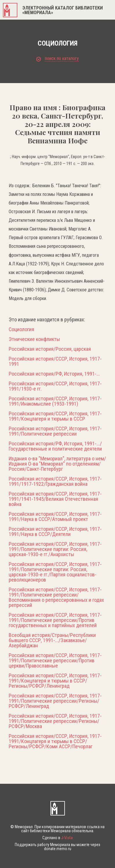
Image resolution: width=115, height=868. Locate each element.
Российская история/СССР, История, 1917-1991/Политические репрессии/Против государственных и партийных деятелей (55, 620)
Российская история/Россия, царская (50, 349)
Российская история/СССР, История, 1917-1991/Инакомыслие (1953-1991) (55, 401)
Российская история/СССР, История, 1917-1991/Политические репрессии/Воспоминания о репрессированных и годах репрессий (56, 597)
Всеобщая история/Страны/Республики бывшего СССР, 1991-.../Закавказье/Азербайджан (52, 640)
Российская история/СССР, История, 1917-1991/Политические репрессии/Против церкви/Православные (55, 661)
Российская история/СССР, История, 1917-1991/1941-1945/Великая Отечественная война (55, 499)
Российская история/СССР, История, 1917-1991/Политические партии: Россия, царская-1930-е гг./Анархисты (55, 549)
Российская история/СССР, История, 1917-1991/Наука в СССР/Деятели (55, 532)
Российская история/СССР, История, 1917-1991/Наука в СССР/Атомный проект (55, 517)
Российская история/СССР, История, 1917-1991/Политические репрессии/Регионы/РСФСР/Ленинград (55, 701)
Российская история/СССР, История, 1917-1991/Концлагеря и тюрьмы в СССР (55, 416)
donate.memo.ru (58, 849)
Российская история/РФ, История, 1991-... (54, 374)
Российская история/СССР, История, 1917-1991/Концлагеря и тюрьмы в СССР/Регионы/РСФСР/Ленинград (55, 681)
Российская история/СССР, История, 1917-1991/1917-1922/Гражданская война (55, 481)
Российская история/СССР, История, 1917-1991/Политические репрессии (55, 431)
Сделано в (58, 838)
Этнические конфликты (34, 339)
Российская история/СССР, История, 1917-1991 (55, 361)
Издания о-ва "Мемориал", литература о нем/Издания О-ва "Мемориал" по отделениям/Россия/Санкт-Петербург (57, 464)
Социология (21, 329)
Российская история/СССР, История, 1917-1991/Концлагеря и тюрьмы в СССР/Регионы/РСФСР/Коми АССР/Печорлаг (55, 741)
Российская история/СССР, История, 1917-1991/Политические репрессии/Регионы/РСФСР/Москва (55, 721)
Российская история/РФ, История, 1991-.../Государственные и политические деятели (55, 446)
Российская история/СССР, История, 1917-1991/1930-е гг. (55, 386)
